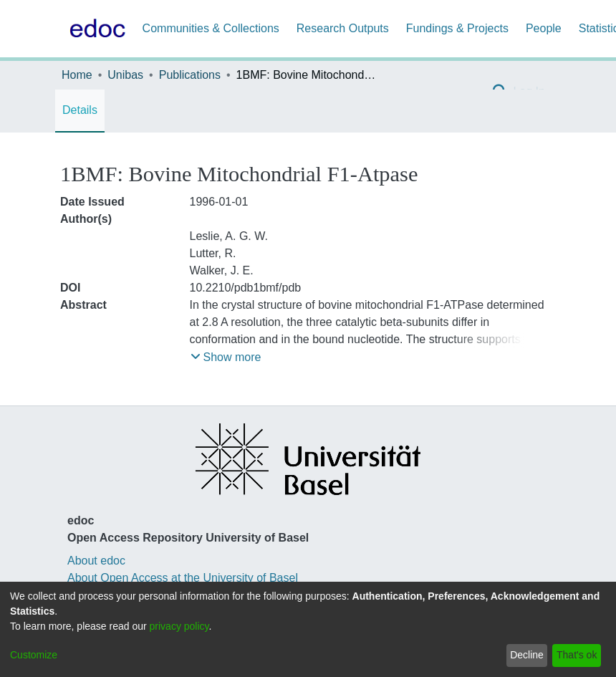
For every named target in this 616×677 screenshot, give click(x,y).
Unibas (125, 75)
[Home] (95, 29)
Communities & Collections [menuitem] (211, 28)
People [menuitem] (544, 28)
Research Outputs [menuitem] (343, 28)
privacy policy (179, 626)
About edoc (96, 561)
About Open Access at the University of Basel (183, 578)
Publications (190, 75)
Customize (34, 655)
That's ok (577, 655)
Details (80, 110)
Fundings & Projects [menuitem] (457, 28)
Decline (527, 655)
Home (77, 75)
